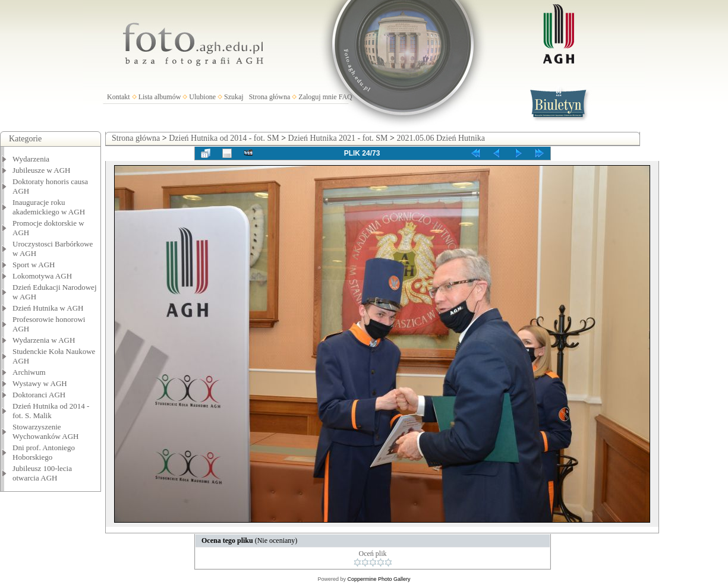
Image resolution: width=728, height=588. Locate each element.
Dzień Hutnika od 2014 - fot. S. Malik (51, 411)
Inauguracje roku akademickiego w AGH (49, 207)
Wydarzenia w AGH (44, 340)
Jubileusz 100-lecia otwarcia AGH (42, 473)
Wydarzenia (31, 159)
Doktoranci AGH (39, 395)
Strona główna (270, 97)
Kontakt (119, 97)
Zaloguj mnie (317, 97)
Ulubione (202, 97)
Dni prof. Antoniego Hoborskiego (44, 452)
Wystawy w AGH (40, 383)
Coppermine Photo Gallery (379, 579)
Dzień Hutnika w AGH (48, 308)
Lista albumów (160, 97)
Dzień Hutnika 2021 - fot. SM (338, 138)
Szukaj (234, 97)
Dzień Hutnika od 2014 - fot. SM (224, 138)
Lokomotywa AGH (42, 276)
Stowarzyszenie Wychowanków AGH (46, 431)
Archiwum (29, 372)
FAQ (346, 97)
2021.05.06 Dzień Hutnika (441, 138)
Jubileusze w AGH (42, 170)
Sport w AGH (34, 265)
